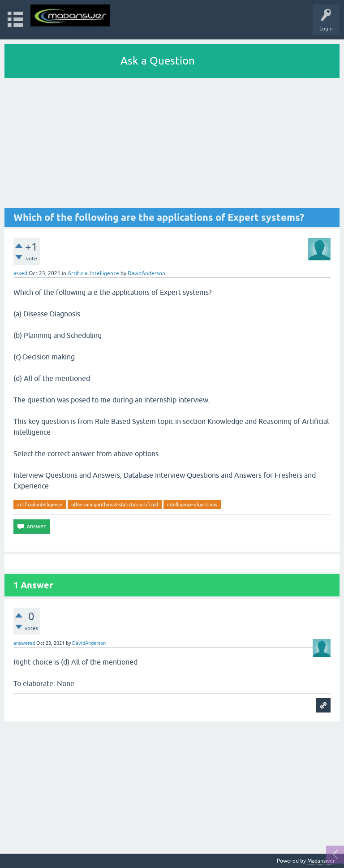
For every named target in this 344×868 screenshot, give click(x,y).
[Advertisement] (172, 145)
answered (24, 643)
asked (20, 273)
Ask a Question (158, 61)
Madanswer (321, 861)
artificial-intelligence (40, 505)
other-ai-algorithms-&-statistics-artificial (115, 505)
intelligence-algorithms (192, 505)
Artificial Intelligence (93, 273)
